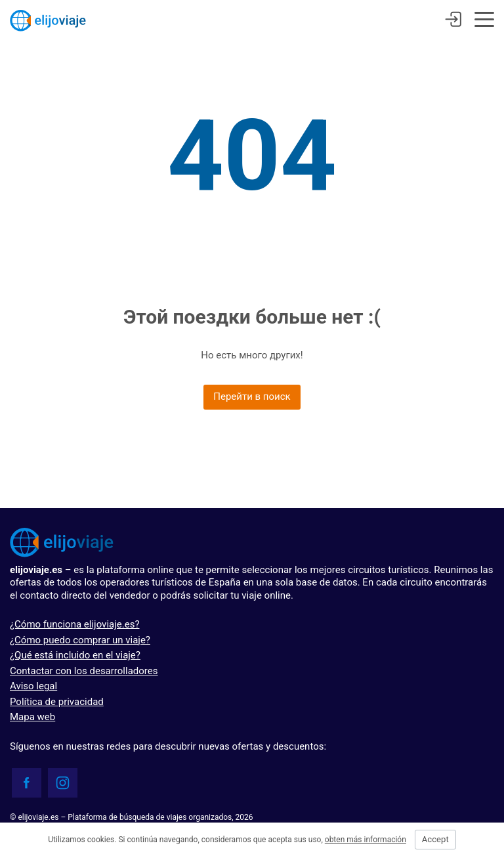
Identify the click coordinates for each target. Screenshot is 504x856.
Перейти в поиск (252, 396)
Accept (435, 839)
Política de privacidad (57, 702)
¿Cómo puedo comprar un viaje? (80, 640)
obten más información (366, 840)
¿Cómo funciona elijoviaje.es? (74, 624)
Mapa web (32, 717)
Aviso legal (33, 686)
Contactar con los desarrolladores (84, 671)
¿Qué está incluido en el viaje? (75, 655)
